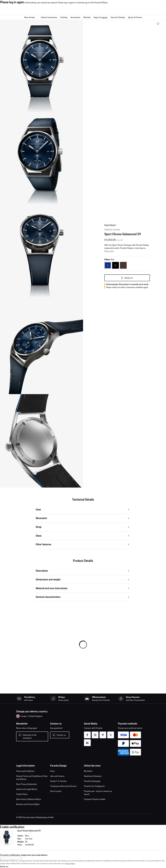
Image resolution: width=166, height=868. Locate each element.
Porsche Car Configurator (94, 786)
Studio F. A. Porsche (58, 781)
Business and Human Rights (28, 804)
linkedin (87, 741)
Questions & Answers (93, 776)
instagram (95, 733)
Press (52, 771)
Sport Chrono (110, 225)
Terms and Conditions (25, 771)
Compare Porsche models (95, 799)
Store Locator (56, 791)
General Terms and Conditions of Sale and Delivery (32, 778)
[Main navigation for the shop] (83, 17)
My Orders (88, 771)
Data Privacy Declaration (26, 784)
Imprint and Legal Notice (27, 789)
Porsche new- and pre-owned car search (98, 793)
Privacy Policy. (70, 863)
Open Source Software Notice (29, 799)
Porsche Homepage (92, 781)
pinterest (103, 733)
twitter (111, 733)
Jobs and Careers (57, 776)
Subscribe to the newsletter (30, 736)
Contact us (61, 735)
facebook (87, 733)
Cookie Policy (22, 794)
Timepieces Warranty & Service (63, 786)
